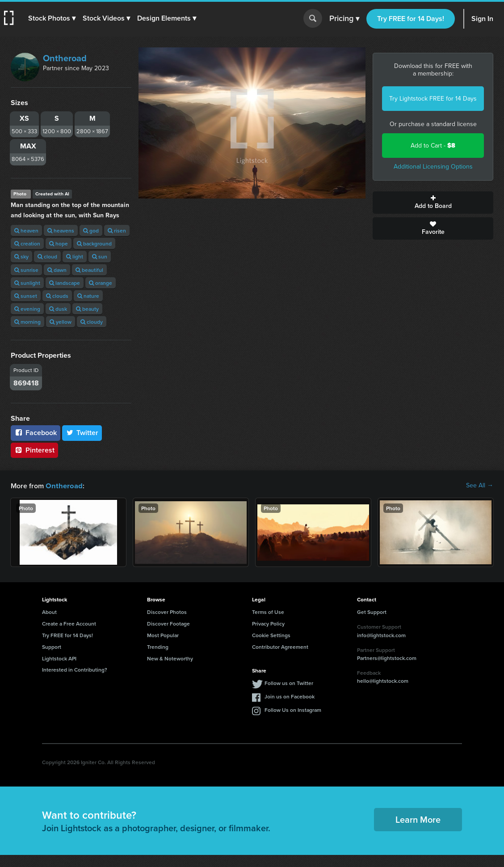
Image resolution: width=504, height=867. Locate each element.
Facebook (36, 433)
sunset (26, 296)
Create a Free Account (69, 623)
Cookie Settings (271, 635)
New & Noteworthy (170, 658)
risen (117, 230)
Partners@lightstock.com (387, 658)
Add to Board (433, 203)
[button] (52, 18)
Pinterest (34, 450)
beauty (87, 309)
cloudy (92, 322)
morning (27, 322)
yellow (61, 322)
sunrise (26, 270)
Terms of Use (268, 611)
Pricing (344, 19)
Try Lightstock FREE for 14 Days (433, 99)
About (49, 611)
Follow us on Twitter (289, 683)
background (94, 243)
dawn (57, 270)
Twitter (82, 433)
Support (52, 646)
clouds (57, 296)
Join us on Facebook (290, 696)
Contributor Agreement (280, 646)
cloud (47, 256)
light (75, 256)
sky (21, 256)
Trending (158, 646)
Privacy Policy (268, 623)
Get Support (372, 611)
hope (59, 243)
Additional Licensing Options (433, 167)
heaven (26, 230)
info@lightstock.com (381, 635)
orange (101, 283)
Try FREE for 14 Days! (411, 19)
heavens (61, 230)
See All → (480, 486)
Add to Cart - (433, 146)
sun (100, 256)
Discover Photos (167, 611)
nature (88, 296)
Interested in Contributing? (75, 669)
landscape (65, 283)
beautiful (89, 270)
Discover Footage (168, 623)
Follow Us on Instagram (293, 709)
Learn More (418, 819)
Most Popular (163, 635)
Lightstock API (59, 658)
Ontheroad (65, 58)
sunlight (27, 283)
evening (27, 309)
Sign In (482, 19)
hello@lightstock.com (383, 680)
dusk (58, 309)
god (91, 230)
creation (27, 243)
